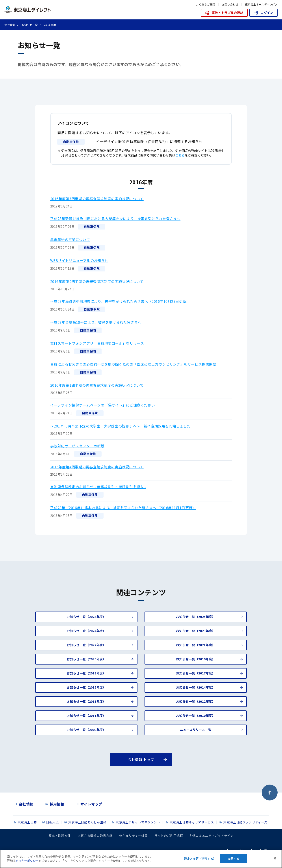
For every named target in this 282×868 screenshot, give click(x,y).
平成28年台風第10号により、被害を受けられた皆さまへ (96, 322)
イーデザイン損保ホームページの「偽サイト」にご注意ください (103, 405)
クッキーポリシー (27, 861)
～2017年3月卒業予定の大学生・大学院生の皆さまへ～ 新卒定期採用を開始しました (120, 426)
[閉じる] (275, 858)
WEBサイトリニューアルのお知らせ (79, 260)
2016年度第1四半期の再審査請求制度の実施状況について (97, 385)
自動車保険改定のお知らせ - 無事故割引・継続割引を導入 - (98, 487)
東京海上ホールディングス (261, 4)
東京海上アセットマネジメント (138, 822)
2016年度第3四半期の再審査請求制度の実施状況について (97, 199)
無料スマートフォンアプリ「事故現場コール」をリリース (97, 343)
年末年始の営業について (70, 239)
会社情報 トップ (141, 759)
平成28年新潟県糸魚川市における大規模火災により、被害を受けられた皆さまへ (115, 218)
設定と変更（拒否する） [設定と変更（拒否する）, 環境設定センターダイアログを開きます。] (200, 859)
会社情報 (26, 804)
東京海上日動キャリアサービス (192, 822)
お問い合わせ (230, 4)
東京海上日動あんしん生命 (87, 822)
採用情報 (57, 804)
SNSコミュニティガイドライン (212, 836)
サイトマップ (91, 804)
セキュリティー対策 (133, 836)
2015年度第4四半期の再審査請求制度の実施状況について (97, 467)
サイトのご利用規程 (169, 836)
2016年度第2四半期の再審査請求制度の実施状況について (97, 281)
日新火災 (52, 822)
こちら (180, 155)
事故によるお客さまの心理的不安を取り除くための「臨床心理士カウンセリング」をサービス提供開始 (133, 364)
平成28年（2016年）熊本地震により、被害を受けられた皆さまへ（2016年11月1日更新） (123, 508)
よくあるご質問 (205, 4)
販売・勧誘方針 (60, 836)
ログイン (263, 13)
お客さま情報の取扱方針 (95, 836)
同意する (234, 859)
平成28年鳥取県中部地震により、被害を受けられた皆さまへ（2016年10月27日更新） (120, 301)
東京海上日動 (27, 822)
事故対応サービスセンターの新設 (77, 446)
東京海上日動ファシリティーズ (245, 822)
